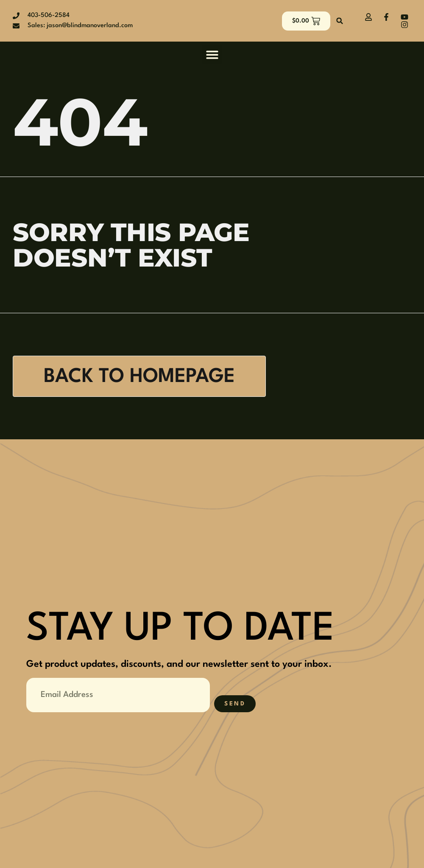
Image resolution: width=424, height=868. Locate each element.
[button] (340, 21)
